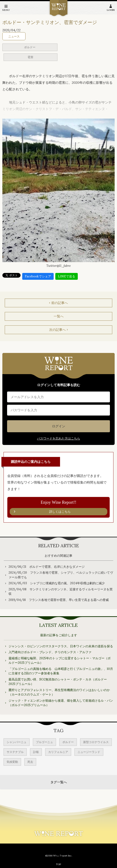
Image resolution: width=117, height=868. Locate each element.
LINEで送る (67, 276)
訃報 (36, 752)
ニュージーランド (89, 752)
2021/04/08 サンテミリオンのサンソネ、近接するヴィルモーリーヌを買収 (61, 592)
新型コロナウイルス (96, 742)
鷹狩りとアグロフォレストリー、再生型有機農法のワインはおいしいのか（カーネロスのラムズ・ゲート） (59, 692)
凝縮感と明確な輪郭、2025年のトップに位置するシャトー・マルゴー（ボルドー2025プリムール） (60, 661)
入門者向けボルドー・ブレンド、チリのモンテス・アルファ (50, 652)
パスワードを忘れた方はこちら (59, 438)
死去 (30, 762)
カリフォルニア (58, 752)
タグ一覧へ (59, 782)
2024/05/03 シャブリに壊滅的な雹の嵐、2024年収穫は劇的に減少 (57, 583)
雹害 (30, 57)
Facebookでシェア (38, 276)
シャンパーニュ (17, 742)
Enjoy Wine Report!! (58, 508)
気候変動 (12, 762)
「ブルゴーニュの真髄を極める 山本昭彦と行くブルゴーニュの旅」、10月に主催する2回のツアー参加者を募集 (61, 671)
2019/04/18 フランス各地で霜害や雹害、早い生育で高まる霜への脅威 (59, 600)
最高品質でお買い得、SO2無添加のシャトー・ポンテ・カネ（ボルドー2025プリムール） (58, 682)
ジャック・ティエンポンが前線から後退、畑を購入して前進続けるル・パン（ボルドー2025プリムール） (61, 703)
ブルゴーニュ (44, 742)
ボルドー (30, 47)
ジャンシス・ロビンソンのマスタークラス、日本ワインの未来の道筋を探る (61, 646)
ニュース (14, 36)
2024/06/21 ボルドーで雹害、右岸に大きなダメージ (47, 567)
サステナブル (15, 752)
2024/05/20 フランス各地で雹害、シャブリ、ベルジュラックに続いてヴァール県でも (61, 575)
